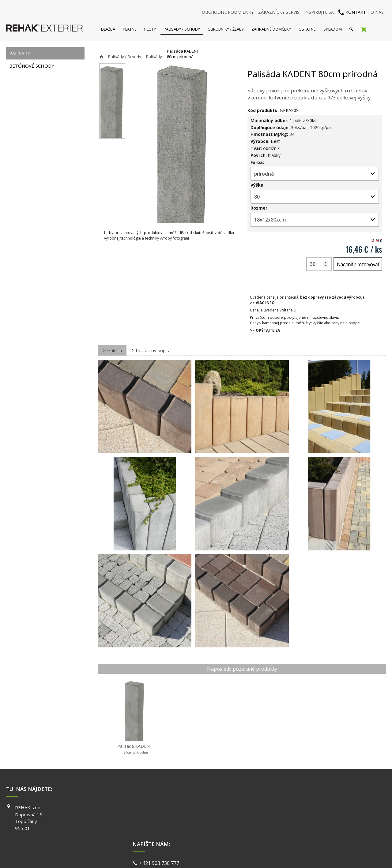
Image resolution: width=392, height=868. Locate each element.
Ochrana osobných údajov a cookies (239, 856)
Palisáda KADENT (135, 749)
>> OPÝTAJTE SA (265, 330)
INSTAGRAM (284, 816)
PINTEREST (284, 834)
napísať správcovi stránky (180, 856)
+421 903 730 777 (160, 808)
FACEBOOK (283, 807)
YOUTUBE (282, 825)
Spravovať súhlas (290, 856)
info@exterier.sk (159, 816)
